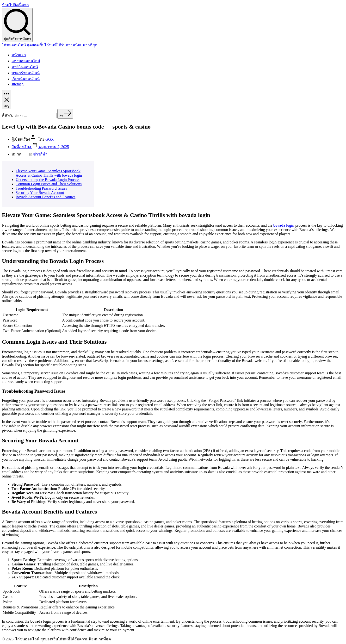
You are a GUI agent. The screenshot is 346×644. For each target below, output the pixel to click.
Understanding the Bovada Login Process (48, 180)
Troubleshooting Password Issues (41, 188)
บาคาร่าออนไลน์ (26, 73)
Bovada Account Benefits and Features (46, 197)
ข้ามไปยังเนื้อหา (15, 5)
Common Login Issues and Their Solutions (49, 184)
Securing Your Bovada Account (40, 193)
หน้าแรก (19, 55)
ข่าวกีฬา (40, 154)
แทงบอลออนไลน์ (26, 61)
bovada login (284, 225)
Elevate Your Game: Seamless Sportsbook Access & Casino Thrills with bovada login (49, 173)
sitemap (18, 84)
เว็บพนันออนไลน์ (26, 79)
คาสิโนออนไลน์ (25, 67)
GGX (50, 139)
